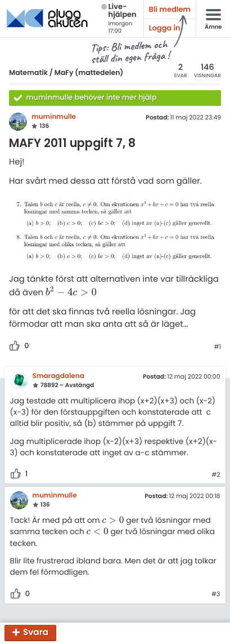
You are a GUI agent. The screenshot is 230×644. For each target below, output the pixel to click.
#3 (216, 594)
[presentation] (71, 293)
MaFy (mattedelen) (89, 73)
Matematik (28, 73)
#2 (216, 475)
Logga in (165, 28)
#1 (217, 347)
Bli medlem (170, 9)
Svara (36, 633)
